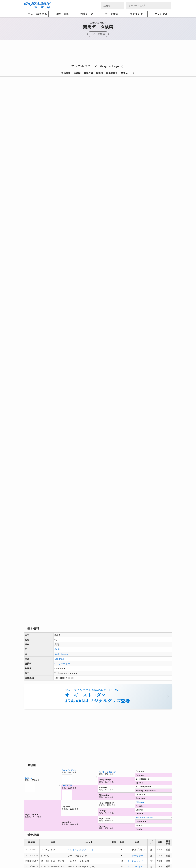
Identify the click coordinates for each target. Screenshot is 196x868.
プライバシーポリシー (57, 854)
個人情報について (33, 854)
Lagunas (59, 273)
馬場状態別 (112, 73)
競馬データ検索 (42, 803)
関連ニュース (128, 73)
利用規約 (76, 854)
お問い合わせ (67, 857)
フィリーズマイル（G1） (81, 531)
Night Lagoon (62, 268)
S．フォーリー (135, 500)
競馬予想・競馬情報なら (150, 856)
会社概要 (28, 857)
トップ (27, 803)
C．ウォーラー (62, 278)
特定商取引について (47, 857)
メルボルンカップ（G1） (81, 464)
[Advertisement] (98, 53)
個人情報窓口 (91, 854)
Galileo (58, 264)
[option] (98, 118)
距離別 (100, 73)
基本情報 (66, 73)
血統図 (77, 73)
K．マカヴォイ (135, 475)
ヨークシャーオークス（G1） (83, 506)
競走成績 (88, 73)
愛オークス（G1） (78, 513)
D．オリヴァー (135, 470)
